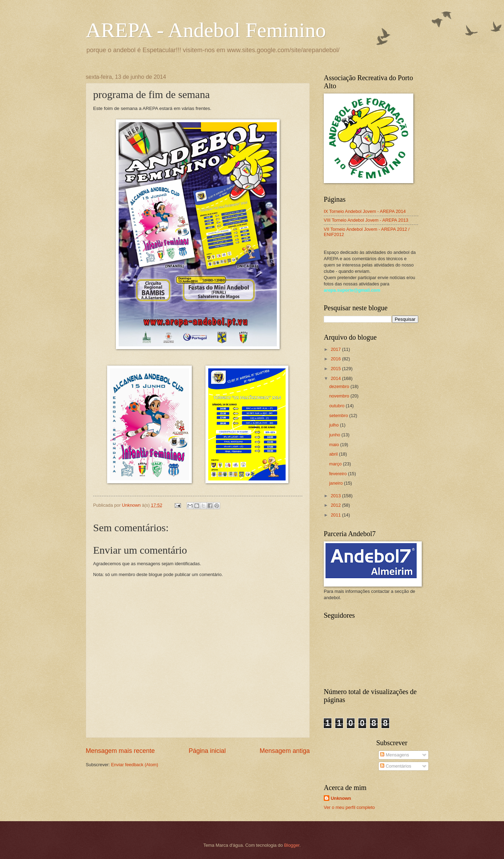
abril (334, 454)
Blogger (292, 845)
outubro (337, 406)
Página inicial (207, 751)
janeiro (336, 483)
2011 (336, 515)
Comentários (396, 766)
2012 (336, 505)
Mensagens (394, 755)
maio (334, 445)
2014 (336, 378)
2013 (336, 496)
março (336, 464)
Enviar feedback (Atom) (135, 765)
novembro (340, 396)
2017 (336, 349)
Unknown (341, 798)
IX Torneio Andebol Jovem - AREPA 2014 (365, 211)
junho (335, 435)
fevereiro (338, 474)
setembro (339, 415)
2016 (336, 359)
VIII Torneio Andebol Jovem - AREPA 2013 (366, 220)
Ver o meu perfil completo (349, 807)
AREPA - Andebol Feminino (206, 30)
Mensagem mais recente (120, 751)
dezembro (340, 386)
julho (334, 425)
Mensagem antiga (285, 751)
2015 (336, 369)
